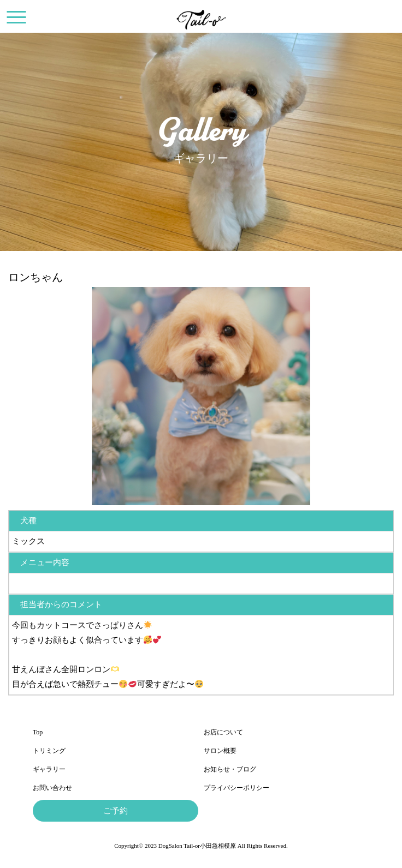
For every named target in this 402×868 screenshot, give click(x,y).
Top (38, 732)
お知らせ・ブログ (230, 769)
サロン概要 (220, 751)
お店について (223, 732)
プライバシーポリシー (237, 788)
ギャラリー (49, 769)
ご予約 (116, 811)
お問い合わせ (52, 788)
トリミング (49, 751)
